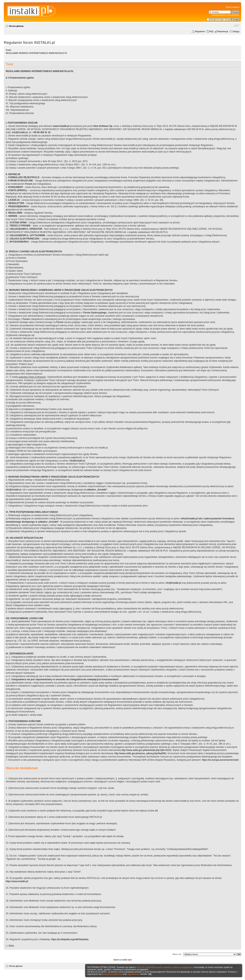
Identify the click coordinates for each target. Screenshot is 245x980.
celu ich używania (145, 967)
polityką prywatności (113, 974)
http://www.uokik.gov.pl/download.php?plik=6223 (146, 750)
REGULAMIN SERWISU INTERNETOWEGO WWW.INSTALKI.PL (37, 53)
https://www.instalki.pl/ (17, 881)
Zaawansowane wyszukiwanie (225, 15)
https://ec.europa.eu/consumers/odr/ (220, 760)
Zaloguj (236, 31)
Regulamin (200, 31)
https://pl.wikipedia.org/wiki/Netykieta (70, 939)
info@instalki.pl (20, 132)
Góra (11, 946)
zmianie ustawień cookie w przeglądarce (174, 967)
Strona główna (16, 26)
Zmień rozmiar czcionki (236, 25)
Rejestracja (223, 31)
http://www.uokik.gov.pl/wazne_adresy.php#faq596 (140, 753)
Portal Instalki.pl (232, 7)
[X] (150, 974)
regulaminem (134, 974)
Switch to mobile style (122, 960)
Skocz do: (177, 954)
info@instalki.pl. (78, 461)
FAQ (211, 31)
